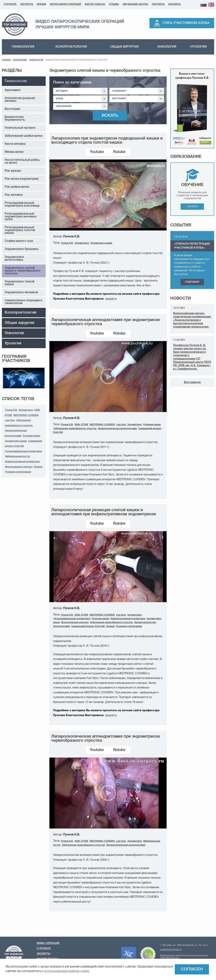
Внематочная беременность (15, 119)
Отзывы (114, 4)
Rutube (119, 152)
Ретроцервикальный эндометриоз (23, 451)
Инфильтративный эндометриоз (22, 462)
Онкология (167, 47)
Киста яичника (15, 144)
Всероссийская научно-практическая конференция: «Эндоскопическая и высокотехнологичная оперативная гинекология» (192, 320)
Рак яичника (14, 195)
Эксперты (27, 4)
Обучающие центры (135, 4)
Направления (20, 60)
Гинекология (23, 47)
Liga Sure (10, 420)
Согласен (192, 969)
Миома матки (14, 152)
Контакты (174, 4)
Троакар (38, 467)
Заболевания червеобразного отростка (75, 429)
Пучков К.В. (11, 410)
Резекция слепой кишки (18, 472)
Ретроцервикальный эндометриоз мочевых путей (21, 217)
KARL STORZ (81, 425)
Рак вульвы (13, 171)
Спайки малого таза (19, 241)
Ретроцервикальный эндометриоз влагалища (22, 204)
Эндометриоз (26, 410)
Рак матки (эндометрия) (22, 179)
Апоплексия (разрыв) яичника (20, 100)
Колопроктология (71, 47)
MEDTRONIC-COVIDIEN (26, 415)
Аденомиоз (13, 90)
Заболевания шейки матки (23, 136)
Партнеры (158, 4)
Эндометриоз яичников (21, 292)
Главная (6, 60)
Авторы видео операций (65, 4)
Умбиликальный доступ (18, 456)
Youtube (97, 152)
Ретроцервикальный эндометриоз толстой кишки (20, 230)
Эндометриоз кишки (16, 441)
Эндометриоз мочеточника (14, 259)
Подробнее (192, 282)
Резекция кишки (31, 436)
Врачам (41, 4)
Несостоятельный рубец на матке (22, 161)
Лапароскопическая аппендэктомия (117, 429)
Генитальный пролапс (20, 128)
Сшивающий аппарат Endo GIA (88, 626)
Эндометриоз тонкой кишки (19, 283)
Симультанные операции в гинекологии (23, 302)
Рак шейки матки (17, 187)
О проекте (10, 4)
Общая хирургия (124, 47)
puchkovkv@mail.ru (171, 950)
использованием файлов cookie (67, 971)
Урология (198, 47)
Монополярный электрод (19, 467)
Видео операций (48, 943)
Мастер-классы (95, 4)
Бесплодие (12, 109)
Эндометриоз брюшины (22, 249)
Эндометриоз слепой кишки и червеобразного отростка (22, 271)
